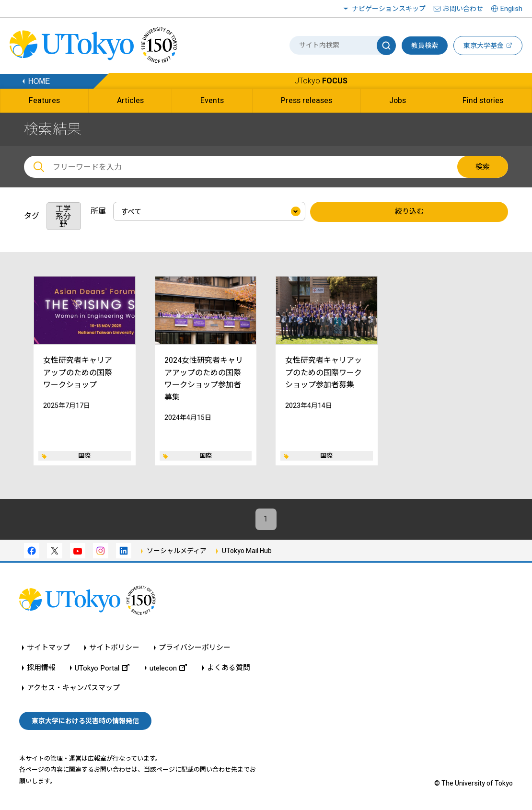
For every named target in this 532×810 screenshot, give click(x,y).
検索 (483, 167)
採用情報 (41, 668)
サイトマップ (48, 648)
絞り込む (409, 212)
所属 (98, 211)
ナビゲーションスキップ (389, 9)
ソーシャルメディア (177, 551)
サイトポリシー (114, 648)
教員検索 (425, 46)
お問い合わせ (463, 9)
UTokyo (321, 81)
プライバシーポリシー (195, 648)
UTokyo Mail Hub (247, 551)
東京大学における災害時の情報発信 (85, 721)
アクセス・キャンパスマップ (73, 688)
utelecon (168, 668)
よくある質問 (229, 668)
